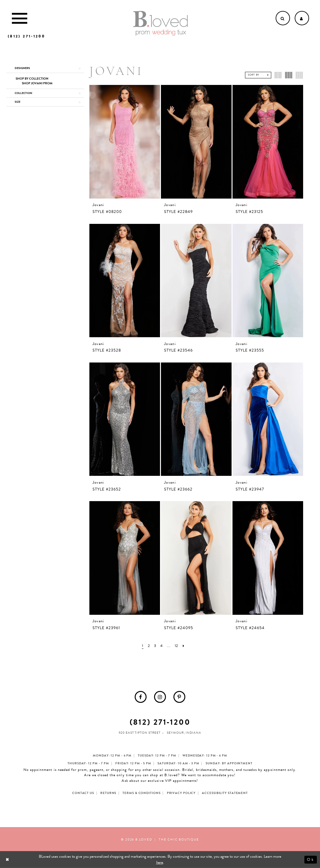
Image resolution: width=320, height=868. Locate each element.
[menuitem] (141, 697)
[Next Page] (185, 646)
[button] (45, 69)
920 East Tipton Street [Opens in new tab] (140, 733)
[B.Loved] (161, 23)
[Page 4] (161, 646)
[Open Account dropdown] (302, 18)
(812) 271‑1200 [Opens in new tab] (160, 722)
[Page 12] (177, 646)
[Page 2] (148, 646)
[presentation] (125, 142)
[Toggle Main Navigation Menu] (20, 18)
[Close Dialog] (8, 859)
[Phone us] (26, 36)
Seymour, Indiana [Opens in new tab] (184, 733)
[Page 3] (155, 646)
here (160, 862)
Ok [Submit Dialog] (310, 860)
